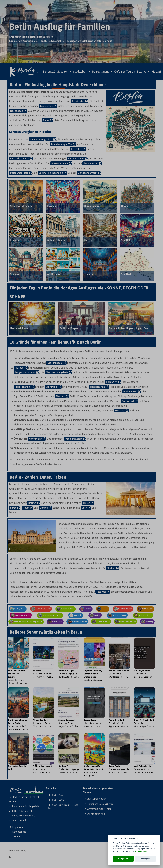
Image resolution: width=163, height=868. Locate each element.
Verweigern (145, 859)
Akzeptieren (123, 859)
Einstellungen (141, 851)
